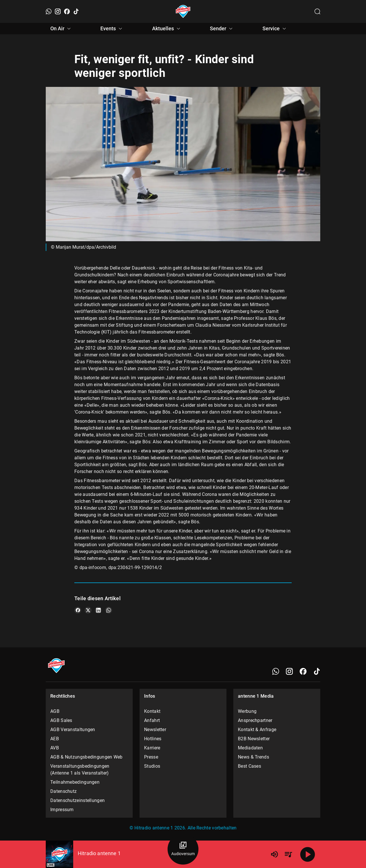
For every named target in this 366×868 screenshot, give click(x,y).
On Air (61, 29)
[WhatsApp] (49, 11)
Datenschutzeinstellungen (77, 800)
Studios (152, 766)
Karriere (152, 748)
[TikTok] (76, 11)
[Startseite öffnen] (183, 11)
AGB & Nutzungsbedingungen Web (86, 757)
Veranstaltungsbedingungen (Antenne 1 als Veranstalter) (80, 770)
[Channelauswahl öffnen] (317, 11)
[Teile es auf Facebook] (78, 610)
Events (112, 29)
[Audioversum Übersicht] (183, 849)
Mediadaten (250, 748)
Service (275, 29)
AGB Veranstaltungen (73, 730)
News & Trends (253, 757)
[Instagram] (58, 11)
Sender (222, 29)
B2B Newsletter (254, 739)
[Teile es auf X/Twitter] (88, 610)
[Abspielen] (308, 854)
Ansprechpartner (255, 720)
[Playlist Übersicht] (288, 854)
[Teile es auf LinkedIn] (98, 610)
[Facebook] (67, 11)
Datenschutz (63, 791)
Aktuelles (167, 29)
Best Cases (249, 766)
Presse (151, 757)
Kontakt (152, 711)
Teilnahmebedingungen (75, 782)
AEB (55, 739)
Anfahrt (152, 720)
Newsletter (155, 730)
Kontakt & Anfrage (257, 730)
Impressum (62, 810)
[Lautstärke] (274, 854)
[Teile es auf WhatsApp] (109, 610)
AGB (55, 711)
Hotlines (153, 739)
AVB (55, 748)
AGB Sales (61, 720)
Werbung (247, 711)
